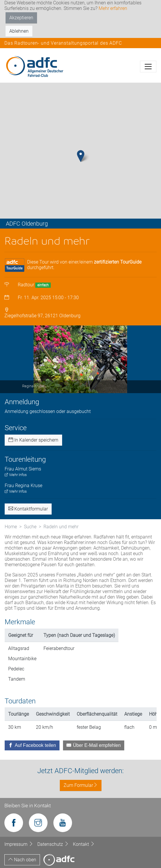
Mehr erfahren (113, 8)
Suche (30, 527)
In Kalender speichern (33, 440)
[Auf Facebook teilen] (32, 745)
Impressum (19, 844)
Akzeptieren (21, 18)
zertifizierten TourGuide (118, 262)
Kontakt (84, 844)
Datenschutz (54, 844)
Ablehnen (19, 31)
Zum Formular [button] (81, 785)
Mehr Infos (16, 475)
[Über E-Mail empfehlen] (94, 745)
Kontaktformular (28, 509)
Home (11, 527)
